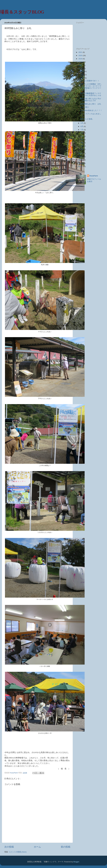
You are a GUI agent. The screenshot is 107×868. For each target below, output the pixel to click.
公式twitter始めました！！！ (91, 110)
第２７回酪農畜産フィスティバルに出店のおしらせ (91, 94)
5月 (82, 136)
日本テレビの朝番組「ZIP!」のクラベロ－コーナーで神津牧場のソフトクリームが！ (91, 87)
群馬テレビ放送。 (87, 119)
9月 (82, 123)
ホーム (37, 847)
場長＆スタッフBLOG (22, 12)
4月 (82, 139)
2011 (81, 166)
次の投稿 (9, 847)
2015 (81, 153)
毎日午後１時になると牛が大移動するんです (91, 100)
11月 (83, 75)
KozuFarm (94, 176)
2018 (81, 62)
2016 (81, 69)
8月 (82, 126)
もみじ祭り (84, 107)
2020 (81, 55)
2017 (81, 65)
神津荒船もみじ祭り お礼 (91, 104)
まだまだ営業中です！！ (90, 81)
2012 (81, 163)
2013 (81, 160)
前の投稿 (66, 847)
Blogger (76, 862)
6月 (82, 133)
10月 (83, 78)
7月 (82, 130)
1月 (82, 149)
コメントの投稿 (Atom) (18, 852)
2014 (81, 157)
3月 (82, 143)
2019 (81, 59)
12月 (83, 71)
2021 (81, 52)
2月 (82, 146)
